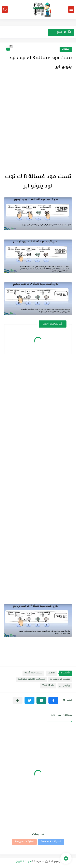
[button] (53, 700)
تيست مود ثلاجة (33, 673)
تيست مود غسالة (60, 679)
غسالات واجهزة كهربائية (31, 679)
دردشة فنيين (23, 862)
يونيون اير (65, 686)
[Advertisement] (38, 128)
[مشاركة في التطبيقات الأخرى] (18, 700)
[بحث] (5, 9)
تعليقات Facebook (51, 842)
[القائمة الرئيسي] (71, 9)
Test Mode (48, 686)
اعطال (66, 49)
